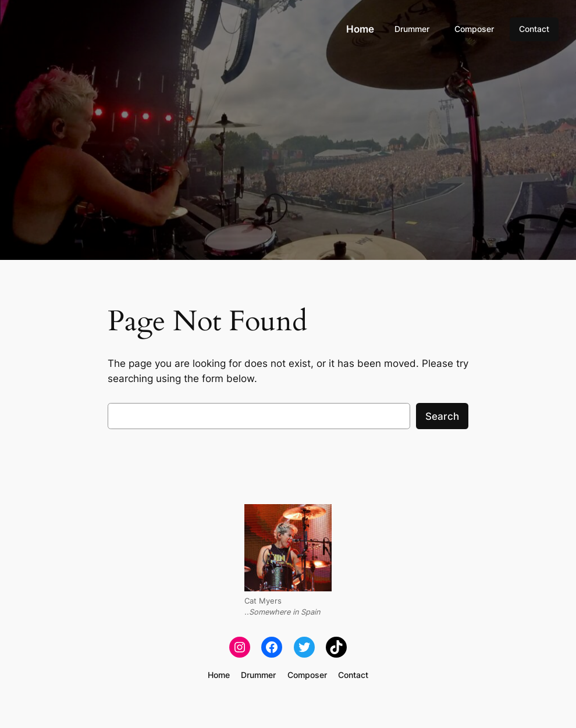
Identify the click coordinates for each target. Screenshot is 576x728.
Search (442, 416)
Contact (534, 29)
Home (360, 29)
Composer (474, 29)
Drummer (412, 29)
